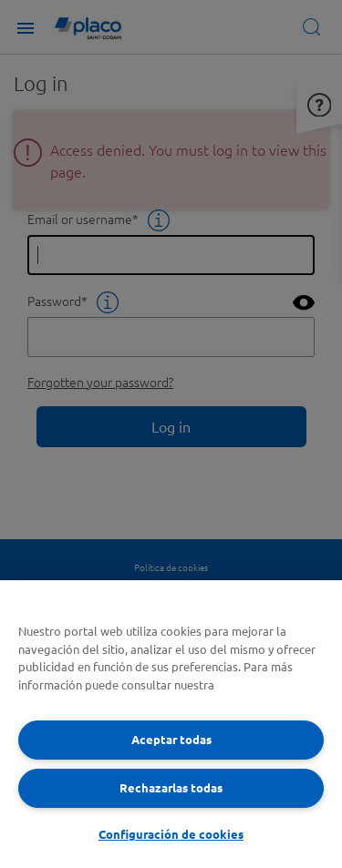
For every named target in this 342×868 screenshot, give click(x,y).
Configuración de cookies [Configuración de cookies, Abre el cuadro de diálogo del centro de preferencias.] (171, 834)
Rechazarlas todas (171, 787)
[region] (171, 724)
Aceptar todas (171, 739)
